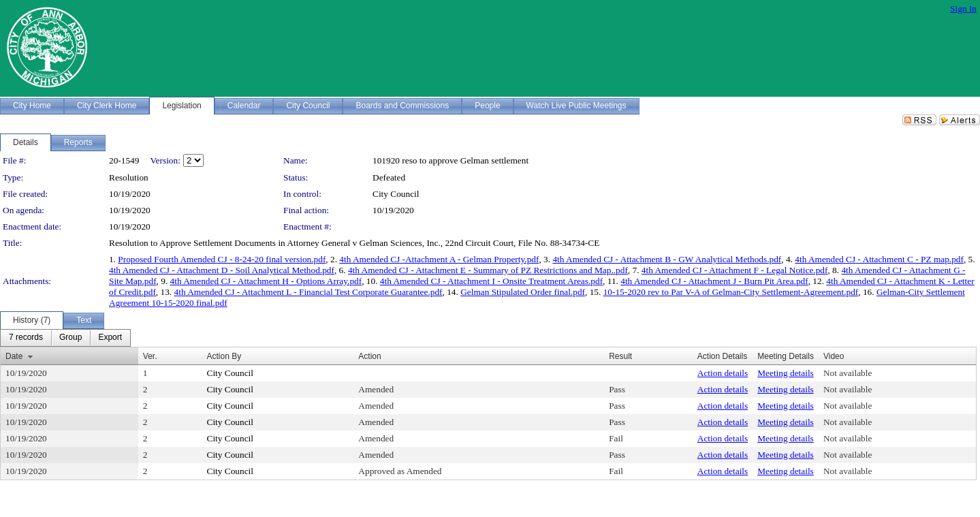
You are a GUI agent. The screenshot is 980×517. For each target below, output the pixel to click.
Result (620, 356)
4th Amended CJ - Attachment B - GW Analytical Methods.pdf (667, 259)
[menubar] (65, 338)
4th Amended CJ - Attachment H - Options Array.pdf (266, 281)
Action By (224, 356)
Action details (723, 373)
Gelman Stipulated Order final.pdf (523, 292)
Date (14, 356)
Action (369, 356)
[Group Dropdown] (70, 338)
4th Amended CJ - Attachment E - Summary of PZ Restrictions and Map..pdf (488, 270)
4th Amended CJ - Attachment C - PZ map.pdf (879, 259)
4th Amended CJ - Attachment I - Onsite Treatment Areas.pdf (491, 281)
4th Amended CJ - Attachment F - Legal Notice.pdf (735, 270)
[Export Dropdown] (110, 338)
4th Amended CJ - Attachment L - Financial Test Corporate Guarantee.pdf (309, 292)
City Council (396, 194)
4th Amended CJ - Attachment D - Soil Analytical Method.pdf (222, 270)
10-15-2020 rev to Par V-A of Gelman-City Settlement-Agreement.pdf (731, 292)
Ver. (150, 356)
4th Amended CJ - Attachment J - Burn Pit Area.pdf (714, 281)
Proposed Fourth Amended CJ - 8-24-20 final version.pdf (222, 259)
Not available (848, 373)
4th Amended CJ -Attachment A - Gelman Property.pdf (439, 259)
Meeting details (786, 373)
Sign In (963, 9)
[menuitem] (26, 338)
